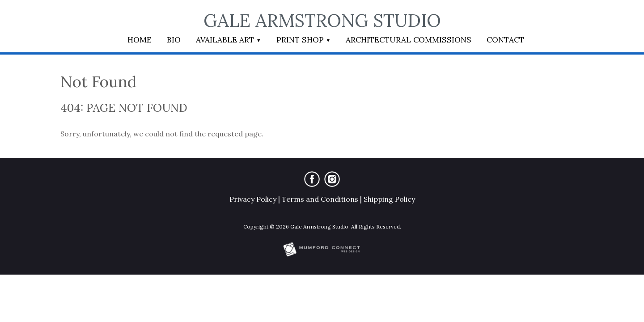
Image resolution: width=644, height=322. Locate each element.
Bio (174, 40)
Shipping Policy (389, 199)
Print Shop (300, 40)
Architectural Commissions (409, 40)
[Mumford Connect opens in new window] (322, 256)
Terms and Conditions (320, 199)
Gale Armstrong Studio (322, 20)
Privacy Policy (253, 199)
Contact (505, 40)
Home (140, 40)
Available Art (225, 40)
